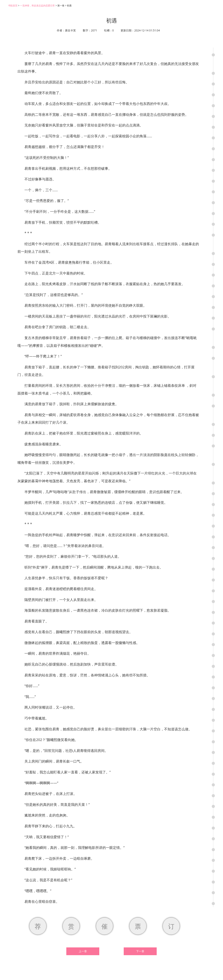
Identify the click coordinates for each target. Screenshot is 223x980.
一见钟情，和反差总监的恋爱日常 (37, 6)
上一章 (83, 951)
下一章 (140, 951)
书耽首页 (13, 6)
